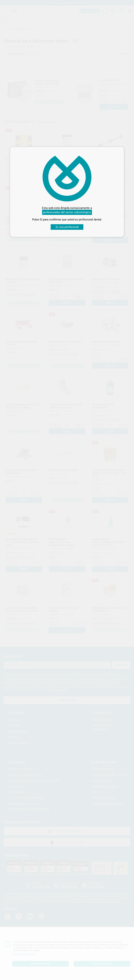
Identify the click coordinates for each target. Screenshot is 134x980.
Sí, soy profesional (67, 227)
